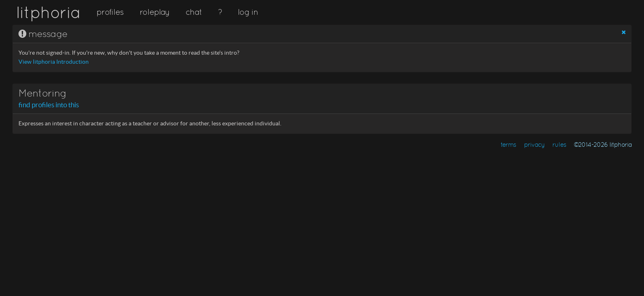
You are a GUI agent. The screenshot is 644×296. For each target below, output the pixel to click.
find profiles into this (49, 105)
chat (194, 12)
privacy (535, 145)
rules (559, 145)
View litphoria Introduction (54, 62)
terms (508, 145)
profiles (110, 12)
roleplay (155, 12)
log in (248, 12)
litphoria (48, 12)
